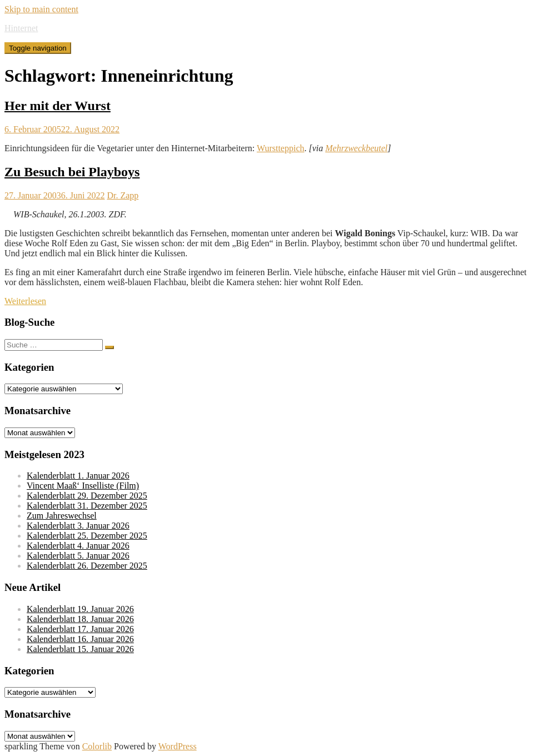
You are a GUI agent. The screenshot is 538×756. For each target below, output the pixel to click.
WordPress (178, 746)
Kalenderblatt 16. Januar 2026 (80, 639)
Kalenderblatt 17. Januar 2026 (80, 629)
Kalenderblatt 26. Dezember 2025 (87, 566)
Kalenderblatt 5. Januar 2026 (78, 556)
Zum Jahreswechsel (62, 516)
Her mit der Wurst (58, 106)
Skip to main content (41, 9)
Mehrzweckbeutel (356, 148)
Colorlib (97, 746)
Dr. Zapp (123, 195)
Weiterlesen (25, 301)
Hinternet (21, 28)
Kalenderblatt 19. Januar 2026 (80, 609)
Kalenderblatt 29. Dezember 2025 (87, 496)
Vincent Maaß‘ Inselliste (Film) (83, 486)
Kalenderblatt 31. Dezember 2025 (87, 506)
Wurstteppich (281, 148)
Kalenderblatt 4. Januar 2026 (78, 546)
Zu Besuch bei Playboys (72, 172)
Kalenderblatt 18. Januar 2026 (80, 619)
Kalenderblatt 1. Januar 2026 (78, 476)
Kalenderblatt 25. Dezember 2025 (87, 536)
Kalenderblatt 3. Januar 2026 (78, 526)
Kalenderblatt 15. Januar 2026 (80, 649)
